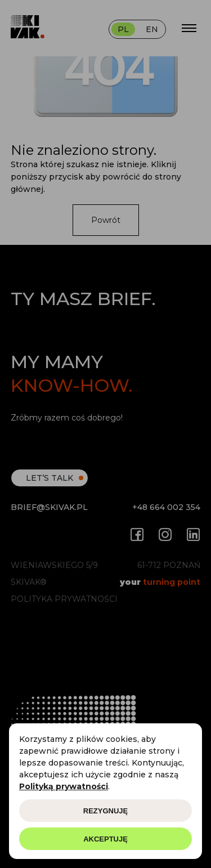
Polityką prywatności (64, 786)
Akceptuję (105, 839)
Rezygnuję (105, 811)
